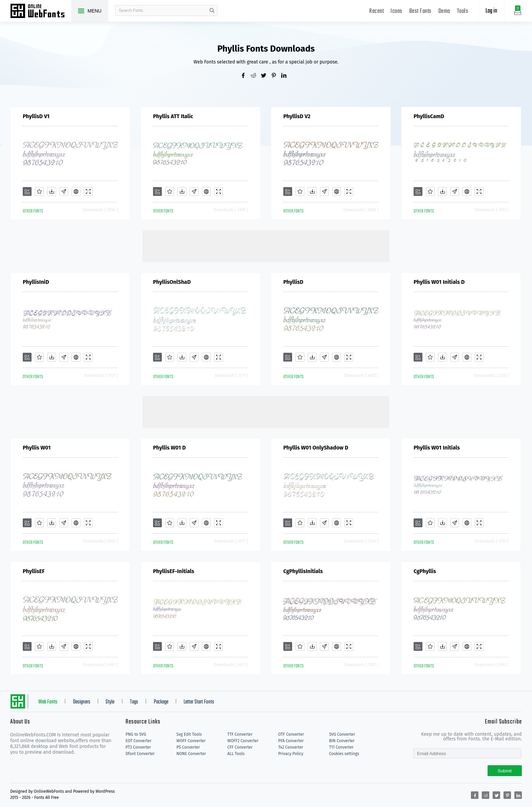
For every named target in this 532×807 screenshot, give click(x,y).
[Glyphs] (64, 191)
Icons (396, 11)
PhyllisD (293, 282)
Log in (491, 11)
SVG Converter (342, 734)
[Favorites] (39, 191)
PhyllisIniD (36, 282)
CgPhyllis (425, 571)
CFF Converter (240, 747)
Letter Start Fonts (199, 702)
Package (161, 702)
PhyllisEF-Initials (174, 571)
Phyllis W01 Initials (437, 448)
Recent (376, 11)
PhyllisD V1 (36, 116)
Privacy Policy (291, 754)
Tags (134, 702)
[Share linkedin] (286, 76)
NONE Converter (191, 754)
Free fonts (41, 12)
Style (110, 702)
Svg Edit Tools (189, 734)
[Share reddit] (256, 76)
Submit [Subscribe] (505, 771)
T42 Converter (291, 747)
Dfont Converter (140, 754)
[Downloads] (52, 191)
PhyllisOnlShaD (172, 282)
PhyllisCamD (429, 116)
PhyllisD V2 (297, 116)
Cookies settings (344, 754)
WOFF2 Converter (243, 741)
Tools (463, 11)
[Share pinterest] (276, 76)
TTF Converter (240, 734)
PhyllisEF (34, 571)
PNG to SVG (136, 734)
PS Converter (188, 747)
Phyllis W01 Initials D (439, 282)
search (212, 11)
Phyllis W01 (37, 448)
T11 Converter (341, 747)
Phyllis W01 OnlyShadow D (316, 448)
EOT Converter (138, 741)
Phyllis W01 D (169, 448)
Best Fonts (420, 11)
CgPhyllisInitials (303, 571)
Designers (82, 702)
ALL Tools (236, 754)
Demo (444, 11)
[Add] (27, 191)
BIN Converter (342, 741)
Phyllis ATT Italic (173, 116)
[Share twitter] (266, 76)
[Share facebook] (246, 76)
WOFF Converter (191, 741)
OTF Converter (291, 734)
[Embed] (76, 191)
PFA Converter (291, 741)
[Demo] (88, 191)
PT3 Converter (138, 747)
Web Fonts (48, 702)
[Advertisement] (266, 245)
